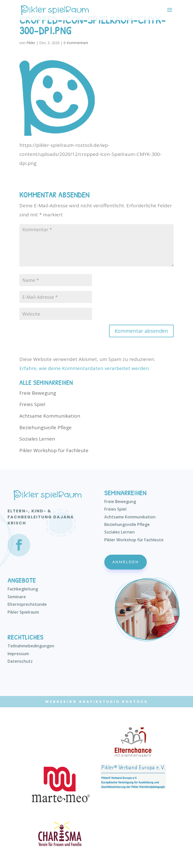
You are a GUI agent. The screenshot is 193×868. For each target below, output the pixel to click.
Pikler (31, 43)
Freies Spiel (32, 404)
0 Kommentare (76, 43)
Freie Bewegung (38, 393)
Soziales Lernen (37, 439)
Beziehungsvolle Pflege (45, 427)
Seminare (17, 597)
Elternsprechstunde (27, 604)
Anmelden (126, 562)
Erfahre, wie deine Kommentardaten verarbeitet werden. (85, 368)
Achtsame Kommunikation (50, 416)
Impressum (18, 654)
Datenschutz (20, 661)
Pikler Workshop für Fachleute (54, 450)
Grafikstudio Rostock (113, 702)
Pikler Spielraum (23, 612)
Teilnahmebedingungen (31, 646)
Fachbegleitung (23, 589)
